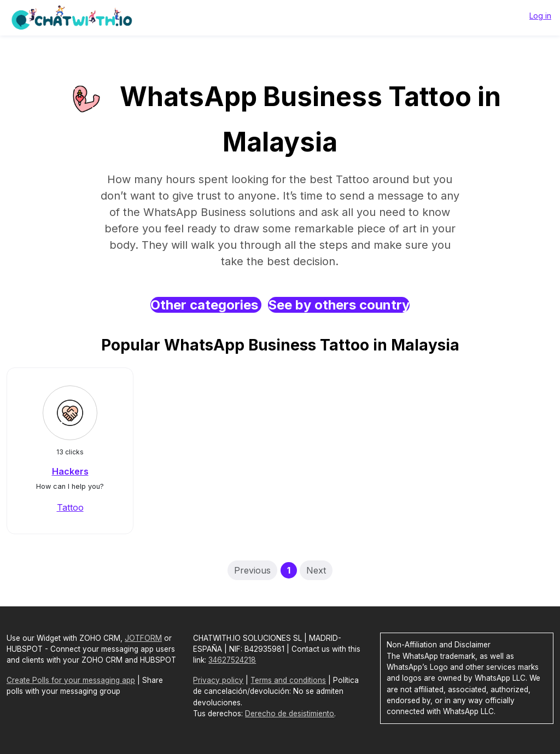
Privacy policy (218, 680)
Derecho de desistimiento (290, 714)
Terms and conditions (288, 680)
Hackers (70, 471)
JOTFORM (143, 638)
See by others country (339, 305)
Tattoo (70, 507)
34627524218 (232, 660)
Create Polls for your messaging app (71, 680)
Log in (540, 16)
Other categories (206, 305)
